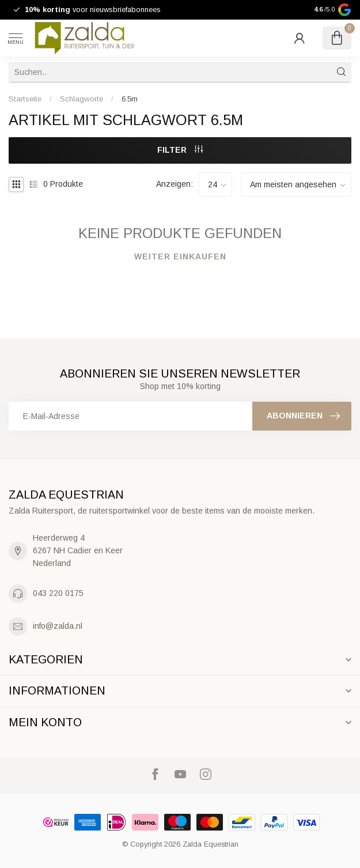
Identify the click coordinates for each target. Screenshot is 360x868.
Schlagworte (82, 99)
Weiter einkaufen (180, 256)
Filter (180, 150)
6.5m (130, 99)
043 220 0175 (58, 593)
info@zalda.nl (58, 626)
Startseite (25, 99)
